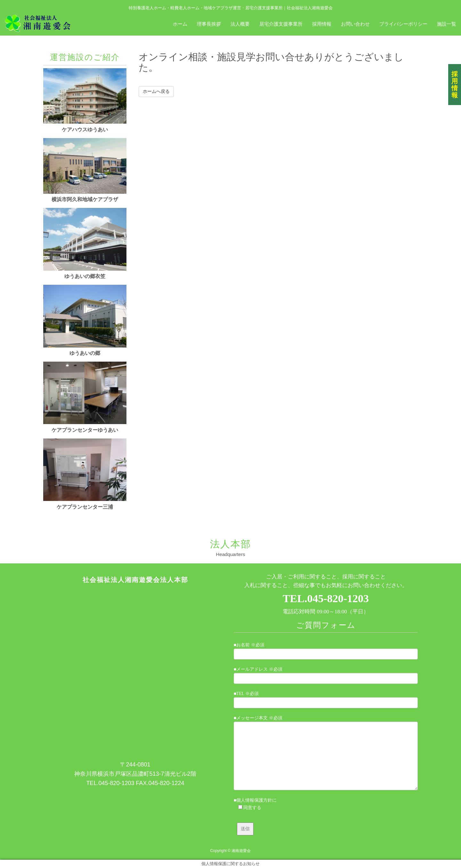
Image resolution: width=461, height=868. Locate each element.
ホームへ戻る (156, 91)
